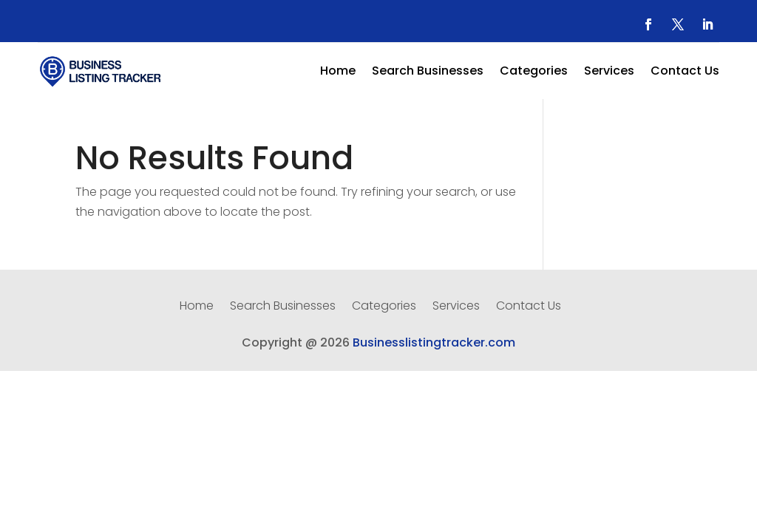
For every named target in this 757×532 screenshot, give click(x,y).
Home (338, 72)
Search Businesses (428, 72)
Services (609, 72)
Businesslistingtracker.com (434, 342)
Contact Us (685, 72)
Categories (534, 72)
